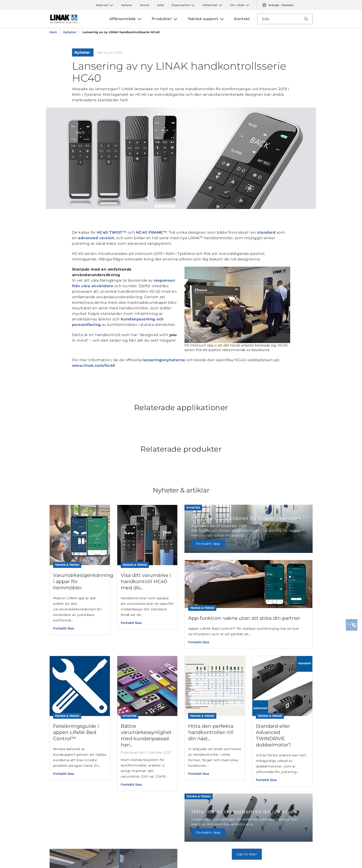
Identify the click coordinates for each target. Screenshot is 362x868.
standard (266, 232)
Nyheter (127, 5)
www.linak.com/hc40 (94, 365)
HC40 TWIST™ (112, 232)
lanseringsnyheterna (164, 360)
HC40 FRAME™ (152, 232)
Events (145, 5)
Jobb (161, 5)
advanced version (96, 238)
